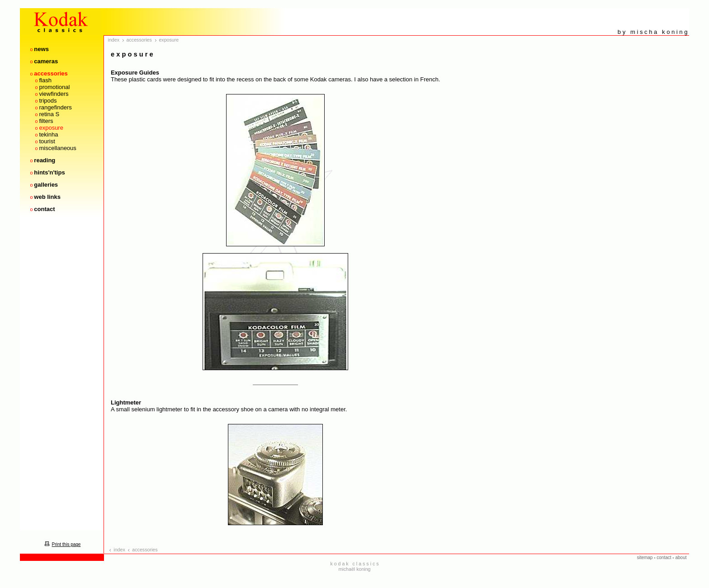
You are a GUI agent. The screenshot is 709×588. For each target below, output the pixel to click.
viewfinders (54, 94)
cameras (46, 61)
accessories (51, 73)
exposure (51, 128)
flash (45, 80)
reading (45, 160)
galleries (46, 185)
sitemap (645, 557)
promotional (54, 87)
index (114, 40)
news (41, 49)
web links (47, 197)
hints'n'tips (49, 172)
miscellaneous (57, 148)
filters (46, 121)
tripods (48, 101)
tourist (47, 141)
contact (44, 209)
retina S (49, 114)
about (681, 557)
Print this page (61, 544)
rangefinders (55, 107)
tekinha (48, 134)
